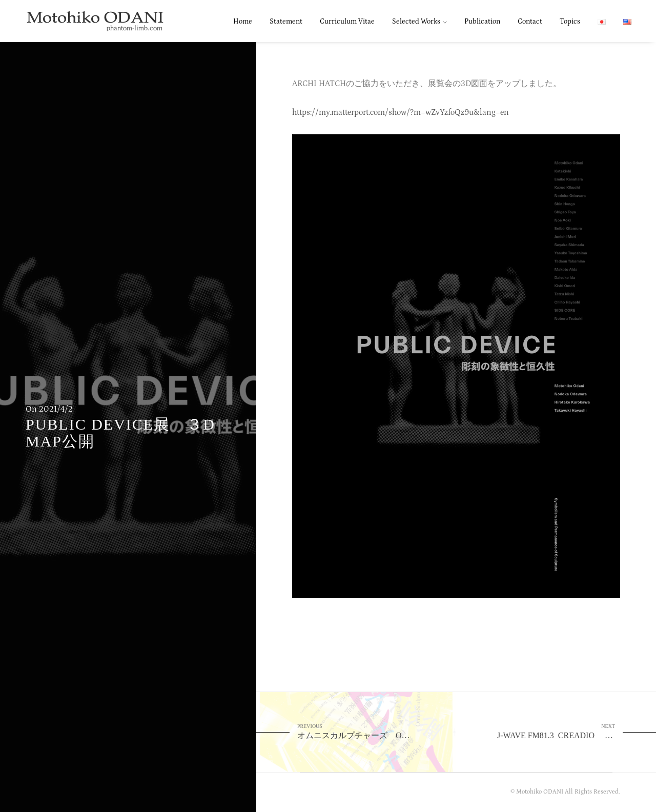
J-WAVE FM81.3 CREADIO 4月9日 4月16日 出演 (577, 731)
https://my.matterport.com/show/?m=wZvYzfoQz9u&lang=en (401, 112)
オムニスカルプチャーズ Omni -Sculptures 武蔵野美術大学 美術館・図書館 (377, 731)
